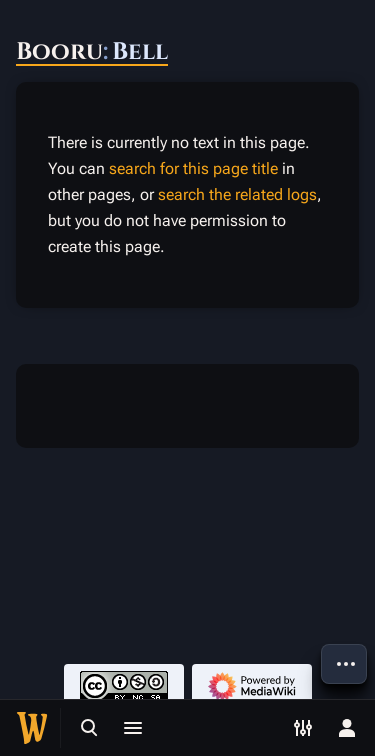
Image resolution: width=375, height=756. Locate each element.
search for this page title (193, 168)
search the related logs (237, 194)
